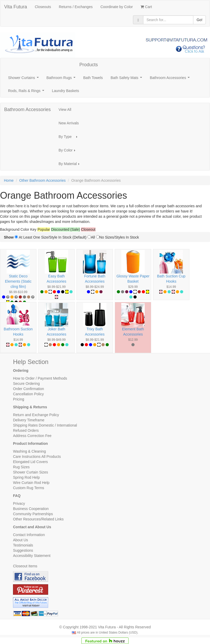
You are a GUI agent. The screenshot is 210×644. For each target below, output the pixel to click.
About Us (21, 540)
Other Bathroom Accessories (42, 180)
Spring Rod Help (26, 477)
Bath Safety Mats (127, 79)
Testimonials (23, 545)
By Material (71, 165)
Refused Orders (26, 430)
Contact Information (29, 535)
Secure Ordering (26, 384)
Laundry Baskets (66, 91)
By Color (68, 152)
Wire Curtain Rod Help (31, 483)
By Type (69, 138)
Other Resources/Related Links (38, 519)
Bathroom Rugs (62, 79)
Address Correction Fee (32, 436)
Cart (146, 7)
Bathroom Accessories (171, 79)
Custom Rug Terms (29, 488)
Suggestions (23, 550)
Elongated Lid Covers (30, 462)
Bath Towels (93, 78)
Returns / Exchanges (76, 7)
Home (9, 180)
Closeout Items (25, 566)
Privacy (19, 503)
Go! (199, 20)
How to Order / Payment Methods (40, 378)
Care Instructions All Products (37, 457)
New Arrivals (69, 123)
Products (89, 65)
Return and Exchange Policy (36, 415)
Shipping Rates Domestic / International (45, 425)
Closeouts (43, 7)
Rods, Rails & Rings (27, 92)
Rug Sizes (21, 467)
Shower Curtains (24, 79)
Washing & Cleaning (29, 451)
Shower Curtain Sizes (31, 472)
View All (65, 110)
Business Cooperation (31, 509)
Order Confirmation (28, 389)
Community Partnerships (33, 514)
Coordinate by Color (117, 7)
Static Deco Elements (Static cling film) (18, 281)
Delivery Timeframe (29, 420)
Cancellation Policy (28, 394)
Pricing (19, 399)
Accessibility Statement (32, 556)
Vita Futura (16, 7)
